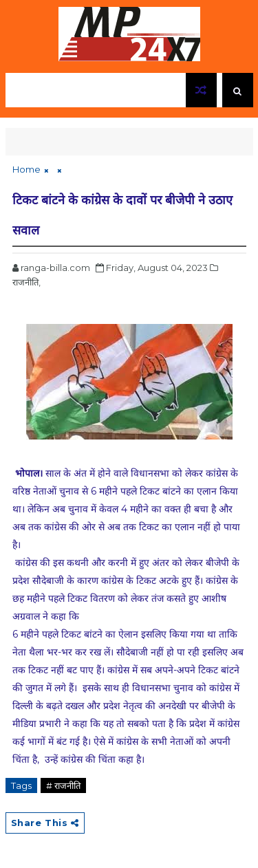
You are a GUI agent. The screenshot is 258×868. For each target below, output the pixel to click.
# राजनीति (63, 785)
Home (26, 169)
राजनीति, (26, 282)
